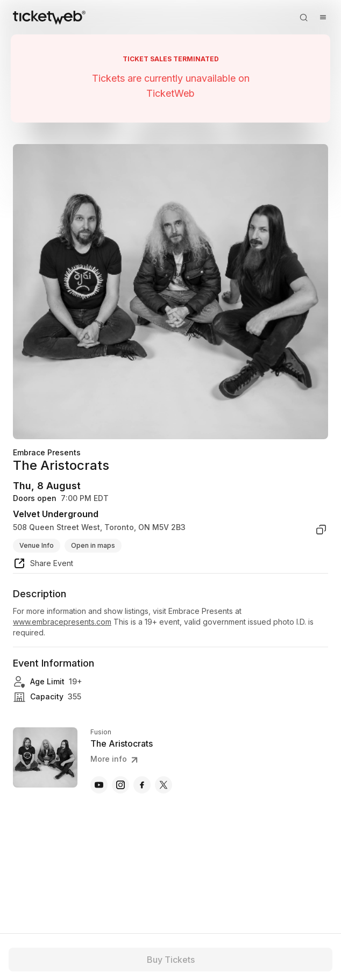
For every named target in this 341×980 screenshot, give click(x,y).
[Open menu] (323, 17)
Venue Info (37, 545)
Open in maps (93, 545)
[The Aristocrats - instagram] (120, 785)
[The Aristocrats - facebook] (142, 785)
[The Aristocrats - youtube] (99, 785)
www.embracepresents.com (62, 622)
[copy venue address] (321, 530)
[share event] (43, 565)
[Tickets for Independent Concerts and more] (49, 17)
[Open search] (303, 17)
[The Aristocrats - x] (164, 785)
